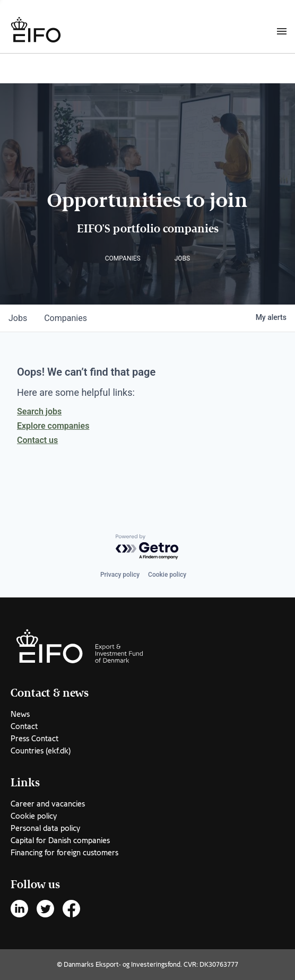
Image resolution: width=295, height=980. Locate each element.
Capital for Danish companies (60, 840)
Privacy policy (120, 575)
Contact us (37, 440)
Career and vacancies (48, 804)
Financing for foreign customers (64, 853)
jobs (18, 318)
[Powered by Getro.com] (147, 547)
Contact (24, 726)
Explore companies (53, 426)
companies (66, 318)
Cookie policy (167, 575)
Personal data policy (45, 828)
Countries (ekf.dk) (41, 751)
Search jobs (39, 411)
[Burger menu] (282, 31)
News (20, 714)
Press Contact (34, 739)
